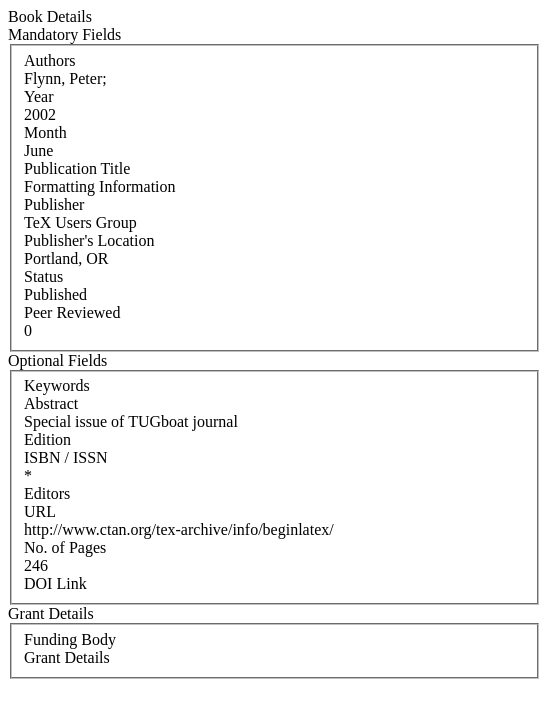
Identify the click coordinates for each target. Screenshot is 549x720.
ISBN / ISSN (66, 457)
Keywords (57, 385)
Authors (50, 60)
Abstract (51, 403)
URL (40, 511)
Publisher (54, 204)
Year (38, 96)
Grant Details (67, 657)
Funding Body (70, 639)
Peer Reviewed (72, 312)
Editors (47, 493)
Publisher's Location (89, 240)
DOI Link (55, 583)
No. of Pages (65, 547)
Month (45, 132)
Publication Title (77, 168)
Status (43, 276)
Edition (47, 439)
